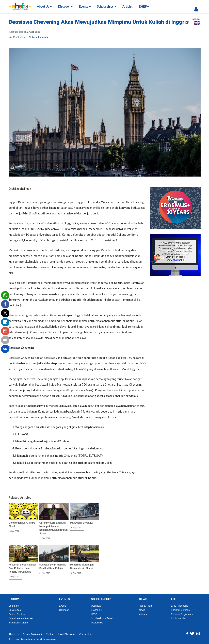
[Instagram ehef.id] (198, 633)
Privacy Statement (32, 634)
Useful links (97, 623)
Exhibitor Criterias (180, 610)
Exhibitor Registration (182, 614)
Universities (15, 610)
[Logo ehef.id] (20, 4)
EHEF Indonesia (180, 606)
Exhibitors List (178, 618)
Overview (96, 606)
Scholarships (107, 6)
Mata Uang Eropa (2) (82, 523)
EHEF (144, 6)
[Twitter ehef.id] (192, 633)
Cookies (50, 634)
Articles (128, 6)
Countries (14, 606)
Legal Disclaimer (67, 634)
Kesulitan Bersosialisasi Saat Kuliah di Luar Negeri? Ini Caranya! (22, 568)
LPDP (94, 614)
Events (85, 6)
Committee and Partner (21, 618)
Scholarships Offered (102, 618)
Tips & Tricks (146, 606)
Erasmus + (97, 610)
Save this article (39, 37)
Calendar (64, 610)
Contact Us (85, 634)
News (142, 610)
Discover (65, 6)
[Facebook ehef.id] (187, 633)
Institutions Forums (19, 623)
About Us (44, 6)
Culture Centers (17, 614)
